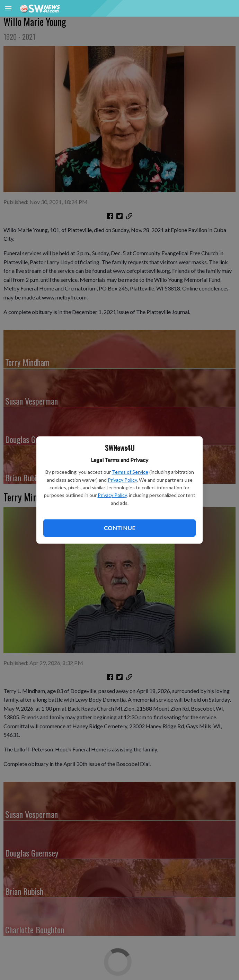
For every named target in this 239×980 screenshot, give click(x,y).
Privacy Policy (122, 480)
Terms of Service (130, 472)
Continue (119, 528)
